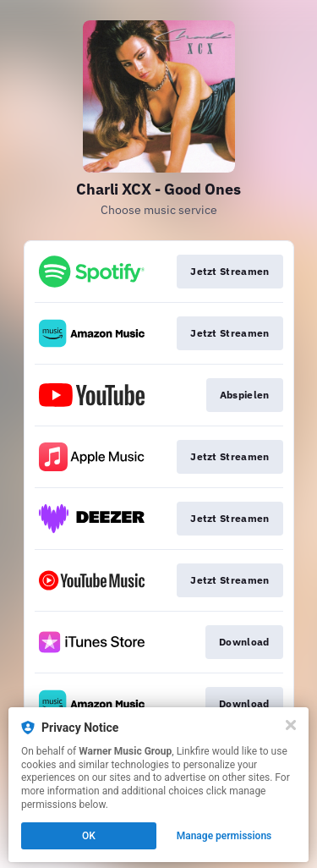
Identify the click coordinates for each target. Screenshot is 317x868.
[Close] (291, 725)
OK (89, 836)
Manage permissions (224, 836)
